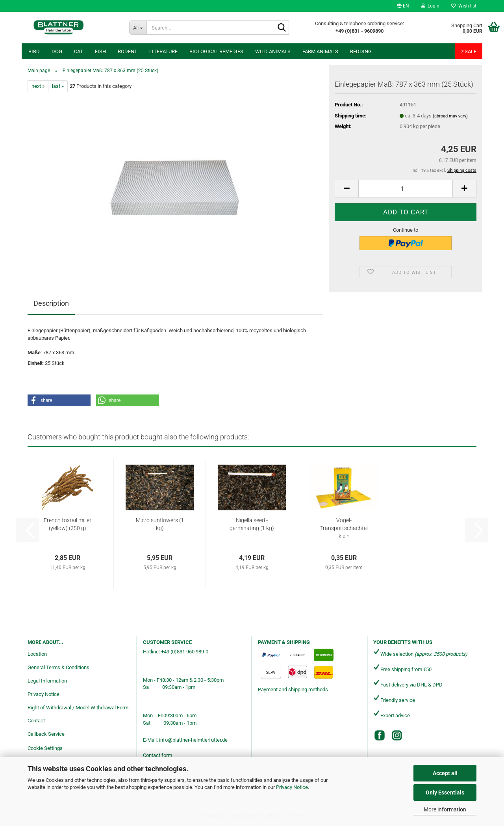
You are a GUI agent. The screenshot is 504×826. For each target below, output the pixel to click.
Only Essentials (445, 793)
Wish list (464, 6)
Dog (57, 51)
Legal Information (47, 681)
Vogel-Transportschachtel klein (344, 528)
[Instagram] (397, 735)
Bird (34, 51)
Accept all (445, 773)
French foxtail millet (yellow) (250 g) (68, 524)
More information (445, 809)
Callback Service (46, 734)
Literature (163, 51)
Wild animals (273, 51)
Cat (79, 51)
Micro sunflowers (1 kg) (160, 524)
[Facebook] (380, 735)
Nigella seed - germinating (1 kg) (252, 524)
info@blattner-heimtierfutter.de (193, 740)
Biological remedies (216, 51)
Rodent (128, 51)
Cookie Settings (45, 748)
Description (51, 303)
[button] (403, 6)
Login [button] (430, 6)
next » (38, 86)
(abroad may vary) (450, 116)
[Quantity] (406, 189)
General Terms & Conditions (58, 667)
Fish (100, 51)
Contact (36, 721)
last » (58, 86)
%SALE (469, 51)
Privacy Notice (292, 787)
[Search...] (138, 28)
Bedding (361, 51)
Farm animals (320, 51)
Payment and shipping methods (293, 689)
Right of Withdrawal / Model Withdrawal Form (78, 708)
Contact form (157, 755)
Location (37, 654)
